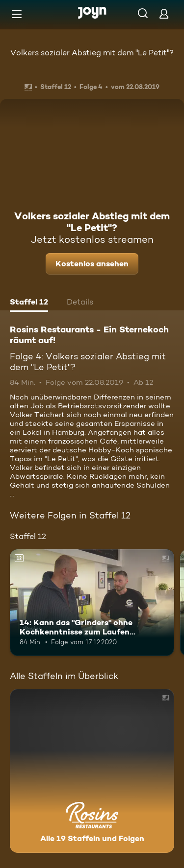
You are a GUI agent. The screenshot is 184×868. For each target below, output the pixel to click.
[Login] (164, 13)
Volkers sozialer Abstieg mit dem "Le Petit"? (92, 53)
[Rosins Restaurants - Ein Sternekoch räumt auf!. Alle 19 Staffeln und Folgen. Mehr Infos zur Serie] (92, 771)
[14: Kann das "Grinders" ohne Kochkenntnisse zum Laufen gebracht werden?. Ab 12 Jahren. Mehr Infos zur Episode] (92, 603)
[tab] (29, 303)
